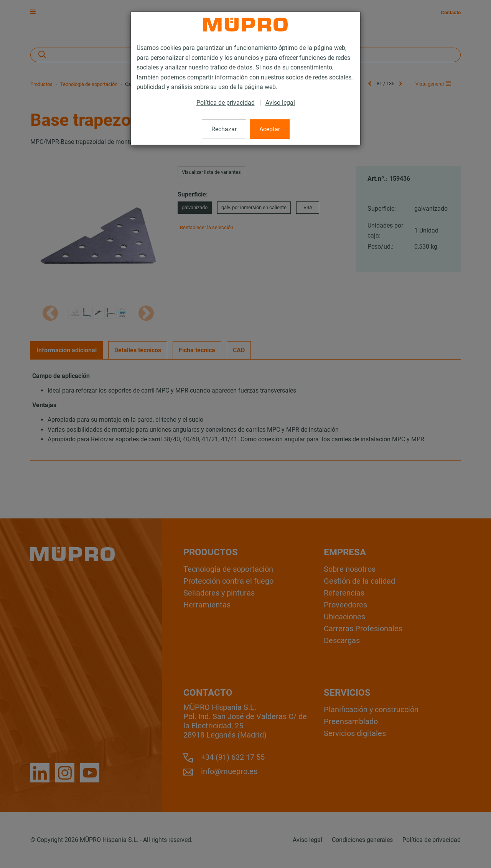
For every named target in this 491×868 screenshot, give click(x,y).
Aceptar (270, 129)
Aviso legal (280, 103)
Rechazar (224, 129)
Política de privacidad (226, 103)
